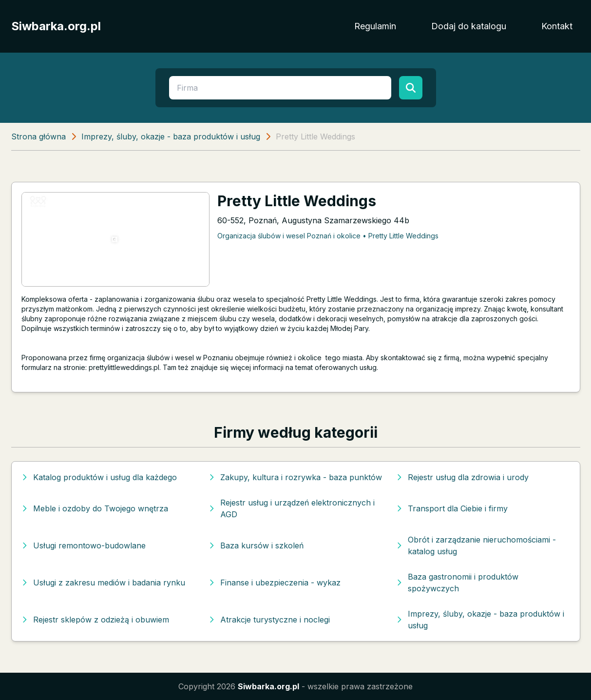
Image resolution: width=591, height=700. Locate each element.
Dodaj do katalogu (469, 26)
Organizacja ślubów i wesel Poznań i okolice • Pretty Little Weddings (328, 236)
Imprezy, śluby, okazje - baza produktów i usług (171, 136)
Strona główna (38, 136)
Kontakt (557, 26)
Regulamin (375, 26)
